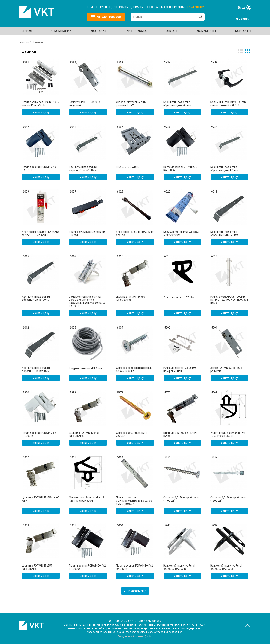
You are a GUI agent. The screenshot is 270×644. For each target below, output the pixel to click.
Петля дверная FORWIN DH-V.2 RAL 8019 (134, 567)
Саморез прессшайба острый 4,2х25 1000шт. (134, 369)
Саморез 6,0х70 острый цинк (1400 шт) (181, 499)
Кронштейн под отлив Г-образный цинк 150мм (84, 168)
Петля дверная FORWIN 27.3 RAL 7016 (39, 168)
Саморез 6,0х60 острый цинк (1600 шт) (228, 499)
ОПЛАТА (172, 31)
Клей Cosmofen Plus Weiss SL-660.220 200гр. (182, 233)
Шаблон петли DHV (128, 167)
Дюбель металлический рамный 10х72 (131, 104)
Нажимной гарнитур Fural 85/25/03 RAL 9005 (226, 567)
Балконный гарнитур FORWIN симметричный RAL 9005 (228, 104)
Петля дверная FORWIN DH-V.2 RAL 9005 (87, 567)
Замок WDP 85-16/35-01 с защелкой (85, 104)
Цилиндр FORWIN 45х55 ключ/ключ (40, 499)
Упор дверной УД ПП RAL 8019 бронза (135, 233)
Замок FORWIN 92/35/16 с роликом (226, 369)
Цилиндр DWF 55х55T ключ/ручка (181, 434)
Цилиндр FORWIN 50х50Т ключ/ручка (131, 298)
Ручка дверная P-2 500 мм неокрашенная (180, 369)
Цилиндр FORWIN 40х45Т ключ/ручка (84, 434)
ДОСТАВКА (99, 31)
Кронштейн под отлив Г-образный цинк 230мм (225, 233)
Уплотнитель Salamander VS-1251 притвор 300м (87, 499)
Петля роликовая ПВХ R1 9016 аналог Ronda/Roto (40, 104)
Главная (25, 31)
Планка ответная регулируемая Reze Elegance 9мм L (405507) (134, 501)
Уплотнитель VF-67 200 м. (179, 297)
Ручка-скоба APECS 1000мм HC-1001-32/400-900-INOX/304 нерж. (229, 300)
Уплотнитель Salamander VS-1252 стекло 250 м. (228, 434)
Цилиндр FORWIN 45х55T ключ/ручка (37, 567)
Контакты (243, 31)
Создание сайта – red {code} (135, 637)
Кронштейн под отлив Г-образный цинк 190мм (37, 298)
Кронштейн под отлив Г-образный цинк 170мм (225, 168)
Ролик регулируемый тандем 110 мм (87, 233)
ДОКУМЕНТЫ (206, 31)
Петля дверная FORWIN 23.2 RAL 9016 (39, 434)
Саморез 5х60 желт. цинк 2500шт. (132, 434)
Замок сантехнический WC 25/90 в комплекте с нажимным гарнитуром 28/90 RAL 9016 (87, 301)
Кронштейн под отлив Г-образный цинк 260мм (178, 104)
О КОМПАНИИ (61, 31)
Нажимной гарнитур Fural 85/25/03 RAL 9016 (179, 567)
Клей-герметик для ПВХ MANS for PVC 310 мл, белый (41, 233)
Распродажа (136, 31)
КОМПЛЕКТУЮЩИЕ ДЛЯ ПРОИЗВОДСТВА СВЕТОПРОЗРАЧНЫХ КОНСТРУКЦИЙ (136, 7)
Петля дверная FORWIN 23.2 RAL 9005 (180, 168)
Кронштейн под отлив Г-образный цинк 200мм (37, 369)
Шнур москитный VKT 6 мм (85, 368)
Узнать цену (41, 112)
